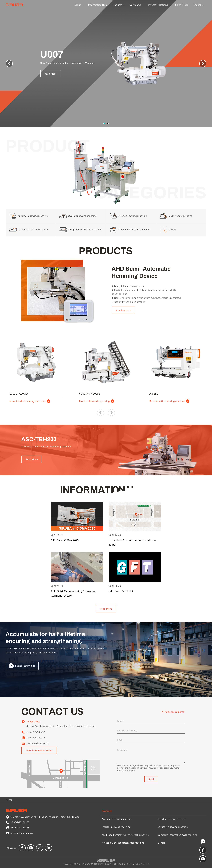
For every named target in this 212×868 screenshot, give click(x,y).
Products (118, 5)
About (79, 5)
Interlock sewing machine (116, 827)
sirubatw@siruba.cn (37, 743)
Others (162, 843)
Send (151, 779)
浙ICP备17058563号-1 (138, 864)
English (199, 5)
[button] (203, 64)
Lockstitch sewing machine (173, 827)
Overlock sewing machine (172, 819)
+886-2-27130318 (36, 738)
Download (136, 5)
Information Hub (98, 5)
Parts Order (182, 5)
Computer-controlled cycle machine (178, 835)
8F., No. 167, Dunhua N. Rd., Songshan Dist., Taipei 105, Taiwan (61, 730)
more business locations (39, 750)
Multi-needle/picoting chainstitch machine (125, 835)
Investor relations (159, 5)
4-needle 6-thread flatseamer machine (123, 843)
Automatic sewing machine (117, 819)
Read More (51, 75)
